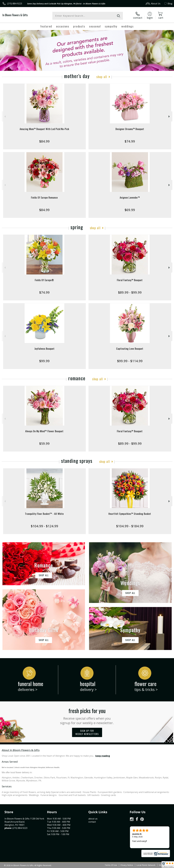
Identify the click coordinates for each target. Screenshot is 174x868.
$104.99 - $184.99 (130, 526)
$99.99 (44, 361)
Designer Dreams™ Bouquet (130, 129)
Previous (5, 116)
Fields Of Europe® (44, 280)
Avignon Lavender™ (130, 197)
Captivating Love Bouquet (130, 349)
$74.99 (130, 141)
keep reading (103, 756)
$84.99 (44, 141)
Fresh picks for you (87, 716)
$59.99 (44, 443)
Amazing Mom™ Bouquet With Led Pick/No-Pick (44, 129)
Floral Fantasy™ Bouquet (130, 280)
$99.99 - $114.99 (130, 361)
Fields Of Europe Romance (44, 197)
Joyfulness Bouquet (44, 349)
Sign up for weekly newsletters (87, 732)
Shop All (102, 77)
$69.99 (130, 210)
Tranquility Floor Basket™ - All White (44, 514)
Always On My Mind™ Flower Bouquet (44, 431)
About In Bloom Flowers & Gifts (21, 750)
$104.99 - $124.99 (44, 526)
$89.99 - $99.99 (130, 292)
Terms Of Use (111, 865)
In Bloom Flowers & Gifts (15, 15)
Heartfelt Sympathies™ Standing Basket (130, 514)
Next (169, 116)
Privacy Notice (127, 865)
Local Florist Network (146, 865)
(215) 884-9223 (15, 4)
